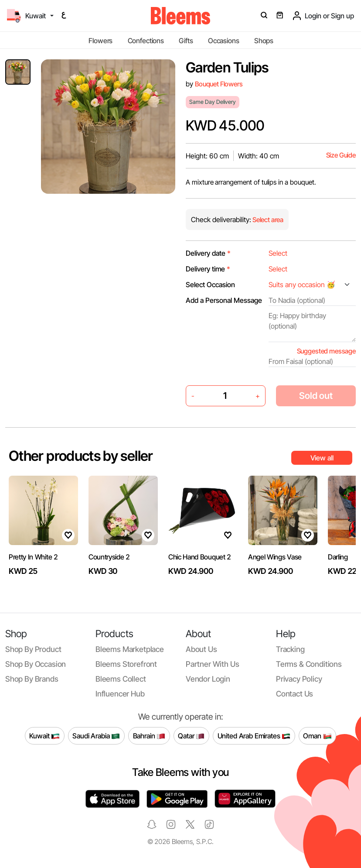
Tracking (290, 649)
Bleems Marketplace (130, 649)
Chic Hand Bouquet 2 (200, 557)
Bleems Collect (121, 679)
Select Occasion (210, 285)
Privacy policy (299, 679)
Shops (264, 41)
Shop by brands (32, 679)
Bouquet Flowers (219, 84)
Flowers (100, 41)
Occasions (224, 41)
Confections (146, 41)
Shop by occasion (36, 664)
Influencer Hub (120, 694)
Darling (338, 557)
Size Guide (341, 155)
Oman (317, 736)
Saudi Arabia (96, 736)
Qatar (191, 736)
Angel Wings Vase (275, 557)
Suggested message (326, 351)
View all (322, 458)
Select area (267, 220)
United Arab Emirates (254, 736)
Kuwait (44, 736)
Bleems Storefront (126, 664)
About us (201, 649)
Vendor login (208, 679)
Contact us (295, 694)
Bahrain (149, 736)
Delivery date (208, 253)
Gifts (186, 41)
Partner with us (212, 664)
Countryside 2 (109, 557)
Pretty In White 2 (33, 557)
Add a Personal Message (224, 300)
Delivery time (208, 269)
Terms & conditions (309, 664)
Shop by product (33, 649)
